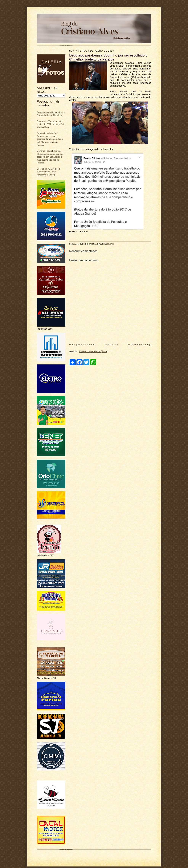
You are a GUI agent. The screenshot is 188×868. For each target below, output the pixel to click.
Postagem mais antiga (139, 345)
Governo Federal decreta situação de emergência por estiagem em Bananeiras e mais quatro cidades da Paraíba (50, 157)
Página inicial (111, 345)
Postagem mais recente (82, 345)
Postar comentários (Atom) (94, 351)
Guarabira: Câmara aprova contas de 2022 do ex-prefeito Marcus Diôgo (51, 124)
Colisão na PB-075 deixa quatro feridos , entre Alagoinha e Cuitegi (49, 172)
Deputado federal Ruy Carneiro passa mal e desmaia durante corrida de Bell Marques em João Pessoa (50, 139)
